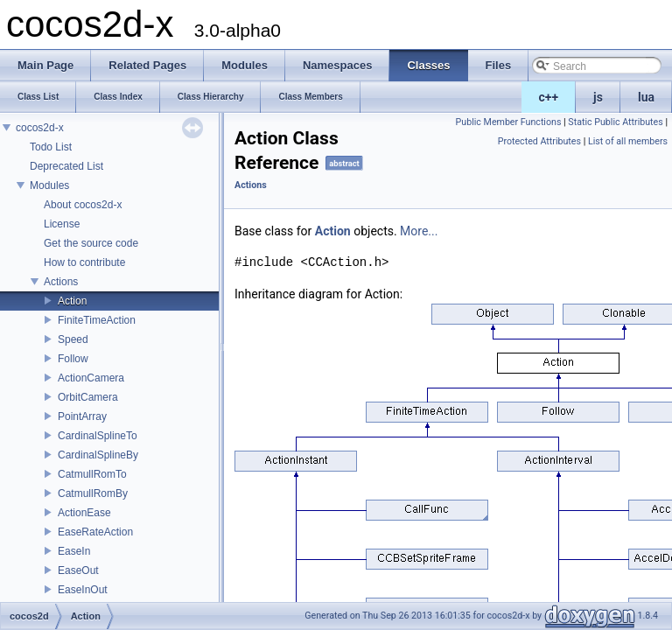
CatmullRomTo (92, 474)
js (598, 97)
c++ (549, 97)
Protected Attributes (539, 141)
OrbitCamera (88, 397)
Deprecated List (66, 166)
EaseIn (74, 551)
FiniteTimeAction (97, 320)
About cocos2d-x (83, 205)
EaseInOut (83, 590)
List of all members (628, 141)
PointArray (82, 416)
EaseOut (78, 570)
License (62, 224)
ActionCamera (91, 378)
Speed (73, 339)
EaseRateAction (95, 532)
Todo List (51, 147)
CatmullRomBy (93, 493)
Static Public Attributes (615, 122)
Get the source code (91, 243)
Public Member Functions (509, 122)
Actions (61, 282)
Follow (73, 359)
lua (646, 97)
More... (419, 231)
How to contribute (84, 262)
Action (72, 301)
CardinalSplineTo (98, 436)
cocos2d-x (40, 128)
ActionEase (84, 513)
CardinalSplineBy (98, 455)
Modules (49, 185)
